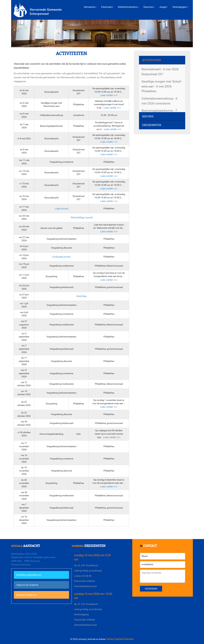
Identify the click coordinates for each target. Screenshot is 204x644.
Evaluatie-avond (61, 257)
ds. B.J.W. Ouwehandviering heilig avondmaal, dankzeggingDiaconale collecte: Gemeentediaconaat (88, 614)
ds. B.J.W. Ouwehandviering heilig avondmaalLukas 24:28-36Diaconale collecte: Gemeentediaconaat (88, 576)
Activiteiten (151, 60)
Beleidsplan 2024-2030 (24, 554)
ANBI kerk (17, 561)
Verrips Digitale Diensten (120, 639)
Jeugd (163, 7)
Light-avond (62, 209)
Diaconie (149, 7)
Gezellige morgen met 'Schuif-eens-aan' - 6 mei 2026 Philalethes (162, 86)
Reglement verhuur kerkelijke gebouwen (33, 557)
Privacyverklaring (21, 565)
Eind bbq (82, 296)
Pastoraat (107, 7)
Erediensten (152, 125)
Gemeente (90, 7)
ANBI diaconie (32, 561)
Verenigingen (180, 7)
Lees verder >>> (109, 95)
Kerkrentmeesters (128, 7)
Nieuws (148, 116)
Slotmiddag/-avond (82, 217)
